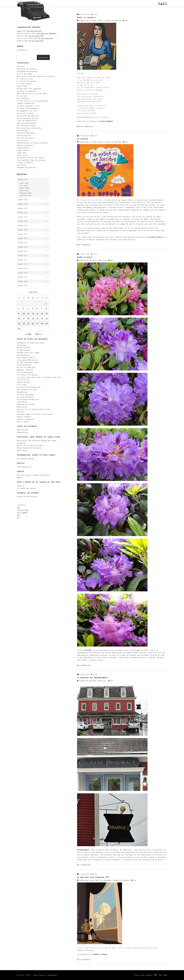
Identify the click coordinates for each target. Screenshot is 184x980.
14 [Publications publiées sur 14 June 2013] (42, 313)
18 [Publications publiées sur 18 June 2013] (28, 318)
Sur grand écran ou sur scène (30, 158)
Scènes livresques (25, 145)
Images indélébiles (25, 103)
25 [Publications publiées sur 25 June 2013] (28, 323)
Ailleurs (21, 66)
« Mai (28, 334)
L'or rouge (22, 385)
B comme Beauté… (24, 350)
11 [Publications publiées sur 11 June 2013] (28, 313)
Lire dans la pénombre (46, 33)
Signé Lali (22, 153)
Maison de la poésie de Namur (30, 445)
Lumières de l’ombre (26, 404)
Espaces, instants (25, 370)
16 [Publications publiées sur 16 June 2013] (19, 318)
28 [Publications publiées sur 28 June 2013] (42, 323)
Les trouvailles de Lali (28, 118)
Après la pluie (84, 257)
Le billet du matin (25, 113)
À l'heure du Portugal (27, 81)
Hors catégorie (23, 98)
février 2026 (25, 193)
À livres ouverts (24, 84)
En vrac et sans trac (26, 367)
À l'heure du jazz (25, 79)
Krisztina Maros (155, 237)
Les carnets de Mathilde (28, 399)
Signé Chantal (23, 150)
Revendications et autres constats (32, 143)
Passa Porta (22, 450)
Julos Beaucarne (24, 467)
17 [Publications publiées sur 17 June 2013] (24, 318)
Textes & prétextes (25, 419)
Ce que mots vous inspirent (29, 89)
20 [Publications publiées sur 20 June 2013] (37, 318)
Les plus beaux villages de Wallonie (33, 475)
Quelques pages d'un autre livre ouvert (35, 414)
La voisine (82, 139)
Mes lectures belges (26, 126)
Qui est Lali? (23, 140)
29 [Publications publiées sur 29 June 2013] (47, 323)
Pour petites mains (25, 138)
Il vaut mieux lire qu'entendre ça (32, 101)
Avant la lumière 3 (87, 17)
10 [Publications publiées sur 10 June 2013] (24, 313)
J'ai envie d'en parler (27, 375)
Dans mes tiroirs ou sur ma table (32, 93)
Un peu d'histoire (25, 163)
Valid (22, 513)
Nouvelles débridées (26, 133)
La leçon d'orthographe (27, 108)
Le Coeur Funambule (25, 397)
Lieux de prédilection (27, 121)
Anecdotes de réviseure (27, 71)
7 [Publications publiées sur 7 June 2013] (42, 308)
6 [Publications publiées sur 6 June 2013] (37, 308)
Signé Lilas (22, 155)
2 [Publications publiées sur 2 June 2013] (19, 308)
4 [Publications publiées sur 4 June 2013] (28, 308)
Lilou (19, 31)
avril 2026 (25, 188)
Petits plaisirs (24, 135)
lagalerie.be (23, 432)
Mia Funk (21, 412)
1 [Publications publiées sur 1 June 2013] (46, 303)
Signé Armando (23, 148)
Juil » (38, 334)
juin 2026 (24, 183)
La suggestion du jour (27, 111)
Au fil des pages (24, 74)
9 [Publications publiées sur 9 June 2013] (19, 313)
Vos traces (22, 165)
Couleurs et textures (26, 91)
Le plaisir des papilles (28, 116)
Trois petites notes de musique (31, 160)
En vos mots (22, 96)
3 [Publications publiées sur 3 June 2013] (23, 308)
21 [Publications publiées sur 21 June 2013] (42, 318)
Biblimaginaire (23, 355)
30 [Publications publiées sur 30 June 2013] (19, 328)
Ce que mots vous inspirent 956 (93, 877)
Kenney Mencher (23, 382)
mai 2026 (24, 186)
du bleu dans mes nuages (28, 362)
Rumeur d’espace (24, 417)
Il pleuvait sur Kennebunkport (92, 678)
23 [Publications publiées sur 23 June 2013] (19, 323)
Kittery (88, 650)
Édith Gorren (23, 430)
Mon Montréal (23, 130)
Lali (163, 4)
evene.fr (21, 486)
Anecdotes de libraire (27, 69)
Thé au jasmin (23, 422)
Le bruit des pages (25, 394)
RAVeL (19, 477)
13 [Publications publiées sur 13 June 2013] (37, 313)
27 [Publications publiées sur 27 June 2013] (37, 323)
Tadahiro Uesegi (100, 954)
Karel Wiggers (107, 121)
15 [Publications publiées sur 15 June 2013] (47, 313)
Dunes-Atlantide (24, 365)
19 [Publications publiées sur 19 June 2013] (33, 318)
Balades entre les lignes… (29, 353)
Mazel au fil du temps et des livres (33, 409)
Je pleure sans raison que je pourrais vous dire (39, 377)
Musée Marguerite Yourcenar (29, 448)
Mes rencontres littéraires (29, 128)
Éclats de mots (23, 348)
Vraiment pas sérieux (26, 167)
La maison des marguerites (29, 387)
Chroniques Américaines (27, 360)
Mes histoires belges (26, 123)
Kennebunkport (83, 850)
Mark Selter (22, 407)
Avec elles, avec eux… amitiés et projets (36, 76)
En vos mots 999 (34, 31)
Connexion (22, 50)
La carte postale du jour (28, 106)
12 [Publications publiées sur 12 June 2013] (33, 313)
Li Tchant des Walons (26, 488)
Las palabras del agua (27, 390)
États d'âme (22, 86)
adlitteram (22, 345)
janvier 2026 (25, 195)
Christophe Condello (26, 357)
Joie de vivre (23, 380)
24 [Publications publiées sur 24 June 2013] (24, 323)
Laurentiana (22, 392)
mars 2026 (24, 191)
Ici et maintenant (25, 372)
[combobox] (27, 57)
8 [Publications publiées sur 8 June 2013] (46, 308)
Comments (23, 510)
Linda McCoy (22, 402)
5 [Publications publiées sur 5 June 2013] (32, 308)
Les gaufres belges (25, 459)
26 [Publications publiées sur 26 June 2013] (33, 323)
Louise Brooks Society (27, 496)
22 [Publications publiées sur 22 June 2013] (47, 318)
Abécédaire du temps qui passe (31, 343)
